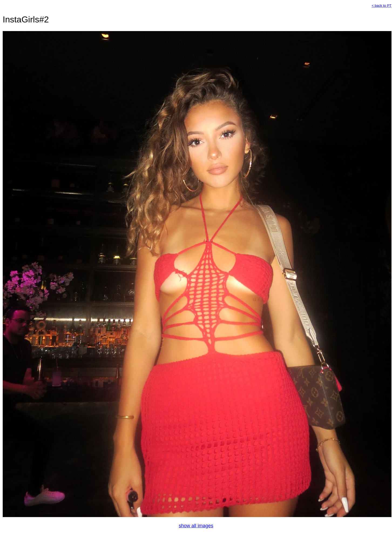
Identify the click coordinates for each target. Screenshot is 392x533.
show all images (196, 526)
